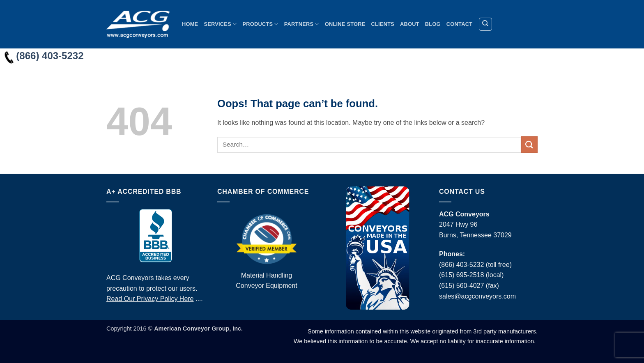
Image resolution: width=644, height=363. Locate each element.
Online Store (345, 24)
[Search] (485, 24)
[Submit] (529, 144)
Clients (383, 24)
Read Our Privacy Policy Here (150, 299)
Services (220, 24)
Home (190, 24)
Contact (459, 24)
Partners (302, 24)
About (410, 24)
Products (260, 24)
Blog (433, 24)
